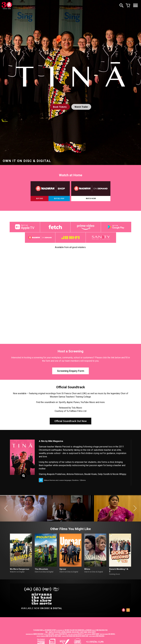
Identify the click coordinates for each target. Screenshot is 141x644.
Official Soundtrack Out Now (70, 424)
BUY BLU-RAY (59, 199)
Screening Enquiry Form (71, 372)
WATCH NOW (91, 199)
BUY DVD (40, 199)
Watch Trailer (82, 107)
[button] (6, 511)
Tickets (60, 107)
